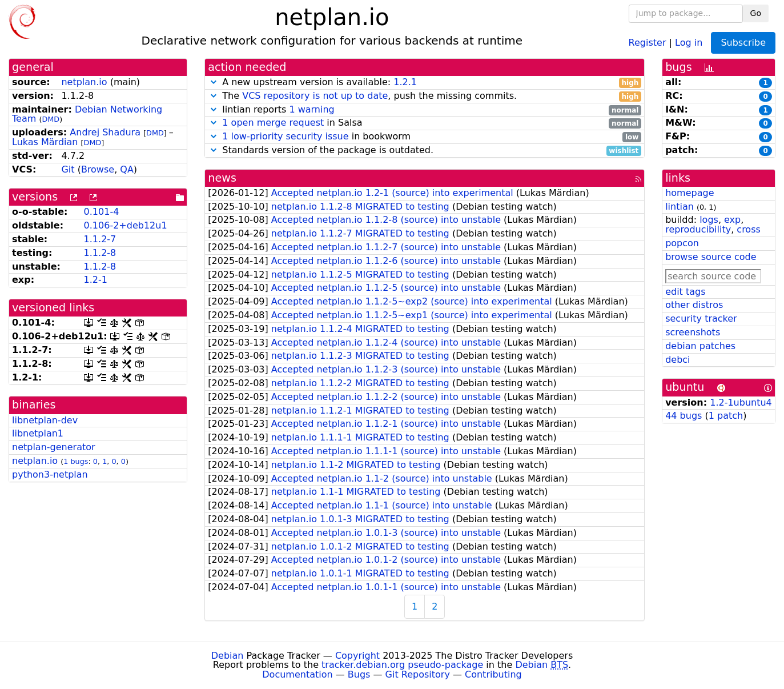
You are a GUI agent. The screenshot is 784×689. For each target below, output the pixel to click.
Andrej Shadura (105, 132)
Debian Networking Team (87, 114)
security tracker (701, 319)
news (222, 178)
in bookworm (425, 137)
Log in (689, 42)
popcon (682, 243)
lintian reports (425, 110)
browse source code (711, 257)
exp (732, 220)
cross (748, 229)
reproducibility (698, 229)
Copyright (357, 656)
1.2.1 (405, 82)
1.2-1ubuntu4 (741, 402)
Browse (98, 169)
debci (678, 360)
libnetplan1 (38, 433)
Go (756, 13)
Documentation (297, 674)
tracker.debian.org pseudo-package (402, 665)
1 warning (311, 109)
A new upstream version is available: (425, 83)
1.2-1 (96, 280)
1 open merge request (273, 123)
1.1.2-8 (100, 253)
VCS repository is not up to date (315, 96)
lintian (680, 207)
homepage (689, 193)
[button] (214, 82)
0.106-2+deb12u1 (126, 225)
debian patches (700, 346)
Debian (228, 656)
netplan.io (84, 82)
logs (709, 220)
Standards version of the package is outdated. (425, 151)
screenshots (693, 332)
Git (68, 169)
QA (127, 169)
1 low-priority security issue (285, 136)
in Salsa (425, 123)
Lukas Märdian (45, 142)
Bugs (359, 674)
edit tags (685, 292)
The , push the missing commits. (425, 96)
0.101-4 (102, 212)
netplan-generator (54, 447)
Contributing (493, 674)
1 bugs (76, 461)
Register (648, 42)
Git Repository (418, 674)
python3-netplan (50, 474)
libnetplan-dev (45, 420)
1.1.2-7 (100, 239)
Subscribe (743, 43)
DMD (51, 119)
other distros (694, 305)
